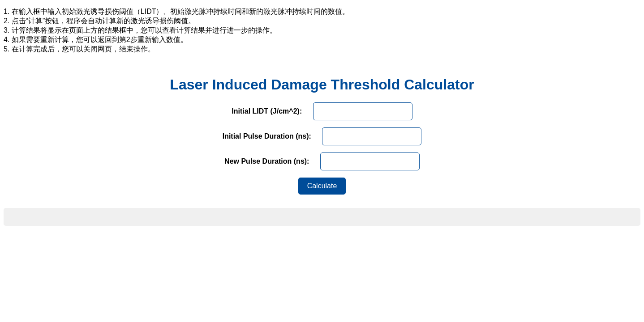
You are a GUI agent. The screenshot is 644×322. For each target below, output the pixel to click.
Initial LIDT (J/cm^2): (267, 111)
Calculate (322, 186)
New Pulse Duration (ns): (267, 161)
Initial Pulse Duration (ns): (267, 136)
